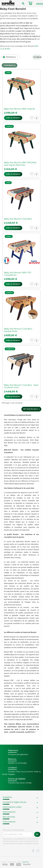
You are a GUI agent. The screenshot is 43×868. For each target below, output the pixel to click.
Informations (9, 812)
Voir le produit (13, 118)
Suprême (7, 797)
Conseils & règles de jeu (15, 802)
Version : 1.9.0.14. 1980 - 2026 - (15, 862)
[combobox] (11, 57)
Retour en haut (32, 409)
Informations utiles (12, 807)
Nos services (9, 817)
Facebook (33, 851)
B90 (8, 49)
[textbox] (11, 57)
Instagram (38, 851)
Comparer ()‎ (10, 65)
